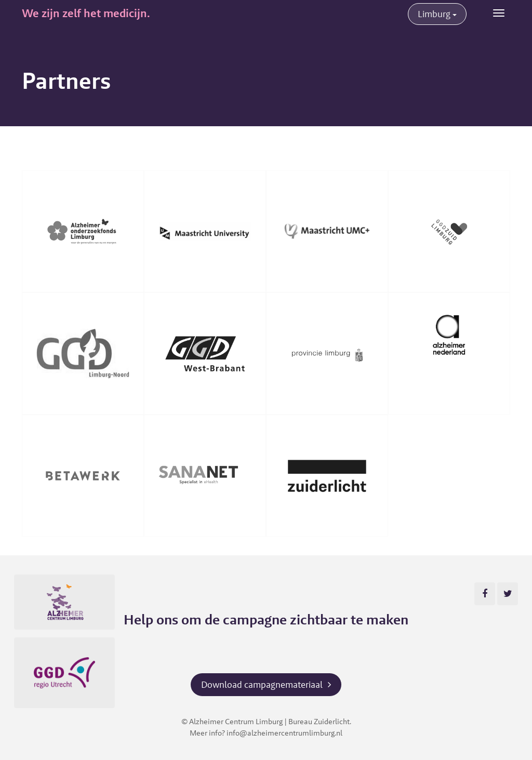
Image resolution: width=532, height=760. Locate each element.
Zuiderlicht (332, 721)
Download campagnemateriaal (262, 684)
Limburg (437, 14)
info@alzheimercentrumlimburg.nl (284, 733)
